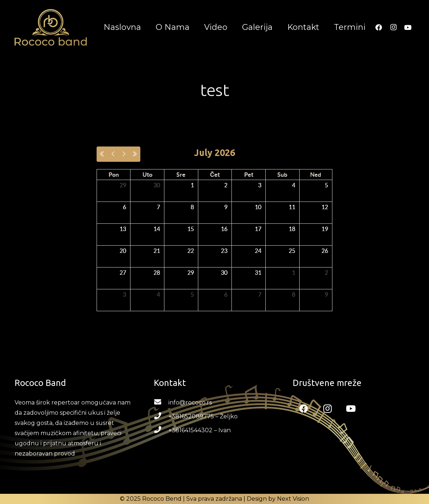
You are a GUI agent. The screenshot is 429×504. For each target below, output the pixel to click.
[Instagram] (393, 27)
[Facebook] (379, 27)
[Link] (51, 27)
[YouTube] (408, 27)
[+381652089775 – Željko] (161, 417)
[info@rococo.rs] (161, 403)
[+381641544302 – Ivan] (161, 430)
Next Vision (293, 499)
